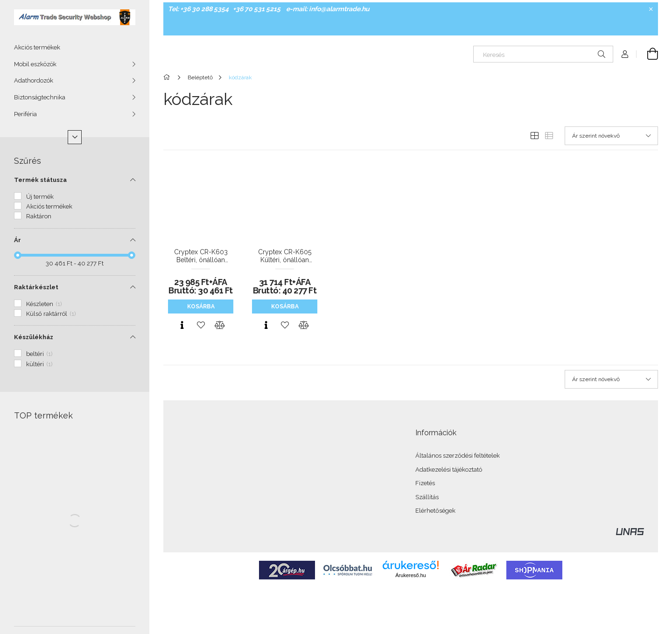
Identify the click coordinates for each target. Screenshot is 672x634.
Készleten (44, 304)
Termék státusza (40, 180)
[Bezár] (651, 9)
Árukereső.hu (410, 575)
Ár (17, 240)
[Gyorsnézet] (182, 325)
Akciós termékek (37, 47)
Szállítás (427, 497)
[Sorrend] (611, 136)
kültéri (39, 364)
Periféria (25, 114)
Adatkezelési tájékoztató (449, 470)
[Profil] (625, 54)
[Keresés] (543, 54)
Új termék (40, 197)
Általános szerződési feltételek (458, 456)
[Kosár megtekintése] (647, 54)
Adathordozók (34, 80)
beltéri (39, 354)
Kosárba (201, 307)
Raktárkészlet (36, 287)
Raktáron (39, 216)
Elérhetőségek (435, 511)
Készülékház (34, 337)
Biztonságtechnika (40, 97)
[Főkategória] (168, 77)
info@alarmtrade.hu (339, 9)
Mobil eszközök (35, 64)
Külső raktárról (51, 314)
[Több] (75, 137)
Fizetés (425, 483)
